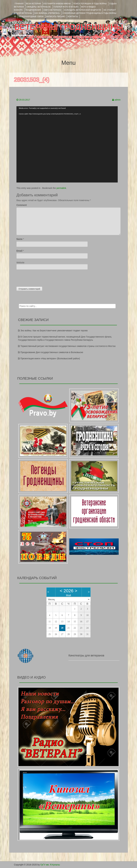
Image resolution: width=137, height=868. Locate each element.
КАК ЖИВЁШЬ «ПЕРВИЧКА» (47, 13)
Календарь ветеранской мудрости (83, 10)
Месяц (51, 599)
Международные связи (31, 17)
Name (19, 239)
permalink (61, 188)
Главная (19, 4)
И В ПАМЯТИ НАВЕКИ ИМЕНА (57, 4)
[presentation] (40, 277)
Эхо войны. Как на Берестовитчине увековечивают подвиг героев (54, 331)
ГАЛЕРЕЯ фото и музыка (66, 7)
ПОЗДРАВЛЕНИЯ (33, 10)
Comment (22, 205)
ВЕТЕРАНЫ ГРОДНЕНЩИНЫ (69, 27)
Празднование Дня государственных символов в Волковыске (52, 352)
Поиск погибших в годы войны (90, 4)
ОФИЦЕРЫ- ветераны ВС (39, 7)
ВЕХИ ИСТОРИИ (33, 4)
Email (19, 251)
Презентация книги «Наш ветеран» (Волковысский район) (50, 358)
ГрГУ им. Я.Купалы (50, 865)
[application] (67, 144)
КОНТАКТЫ (73, 17)
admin (118, 100)
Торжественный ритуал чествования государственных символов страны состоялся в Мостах (68, 346)
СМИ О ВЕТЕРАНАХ (52, 10)
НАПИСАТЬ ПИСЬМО (56, 17)
